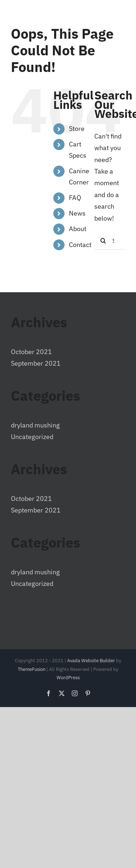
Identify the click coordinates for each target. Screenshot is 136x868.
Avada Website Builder (91, 661)
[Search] (103, 241)
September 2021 (36, 363)
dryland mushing (35, 425)
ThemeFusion (32, 669)
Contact (80, 245)
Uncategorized (32, 437)
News (77, 213)
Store (77, 129)
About (78, 229)
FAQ (75, 198)
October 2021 (31, 352)
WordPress (68, 678)
